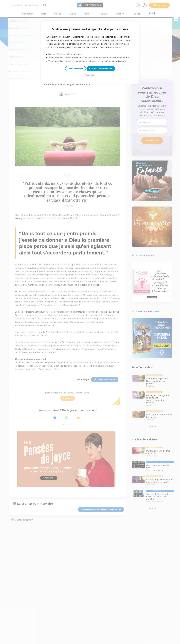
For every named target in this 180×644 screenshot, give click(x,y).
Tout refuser (90, 75)
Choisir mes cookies (75, 69)
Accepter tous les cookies (101, 69)
